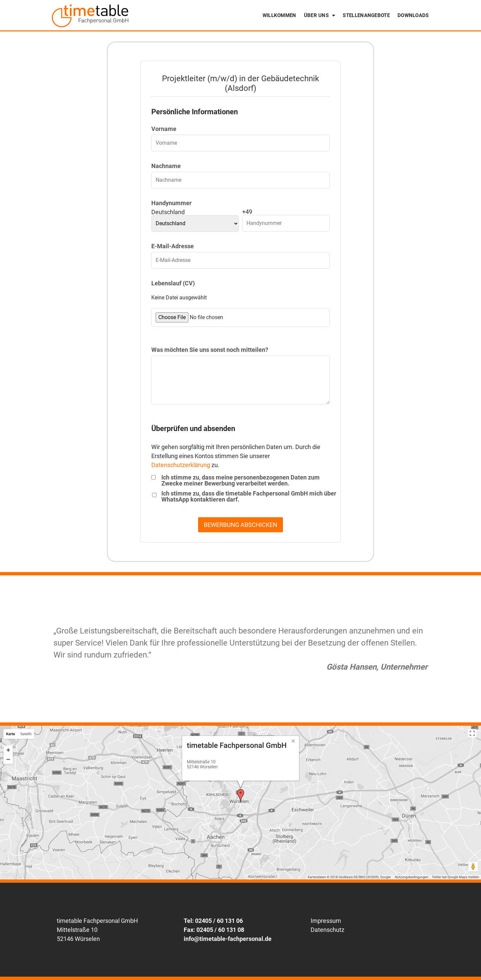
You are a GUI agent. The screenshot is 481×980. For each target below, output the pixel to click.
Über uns (320, 16)
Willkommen (279, 15)
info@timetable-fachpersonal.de (228, 939)
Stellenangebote (366, 15)
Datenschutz (328, 930)
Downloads (413, 15)
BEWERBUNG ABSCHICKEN (240, 525)
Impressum (326, 921)
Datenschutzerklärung (181, 465)
